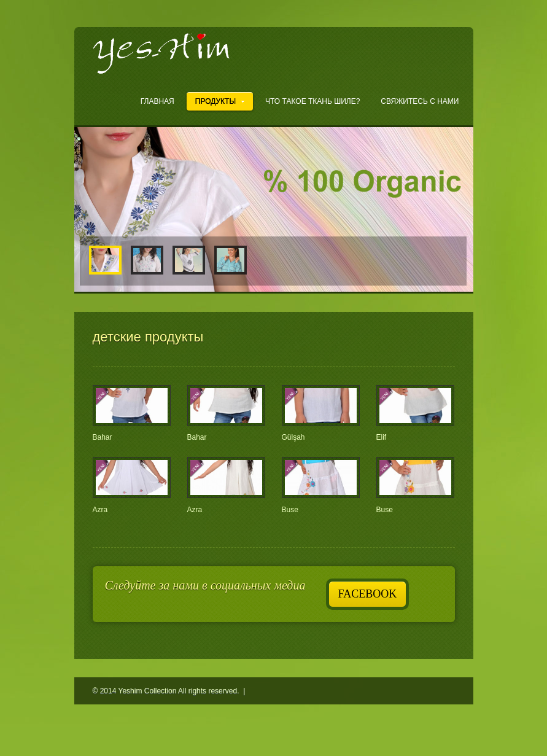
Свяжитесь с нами (420, 101)
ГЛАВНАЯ (157, 101)
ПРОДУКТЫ (220, 101)
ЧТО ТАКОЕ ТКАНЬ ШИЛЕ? (312, 101)
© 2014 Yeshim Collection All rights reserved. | (170, 691)
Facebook (368, 594)
